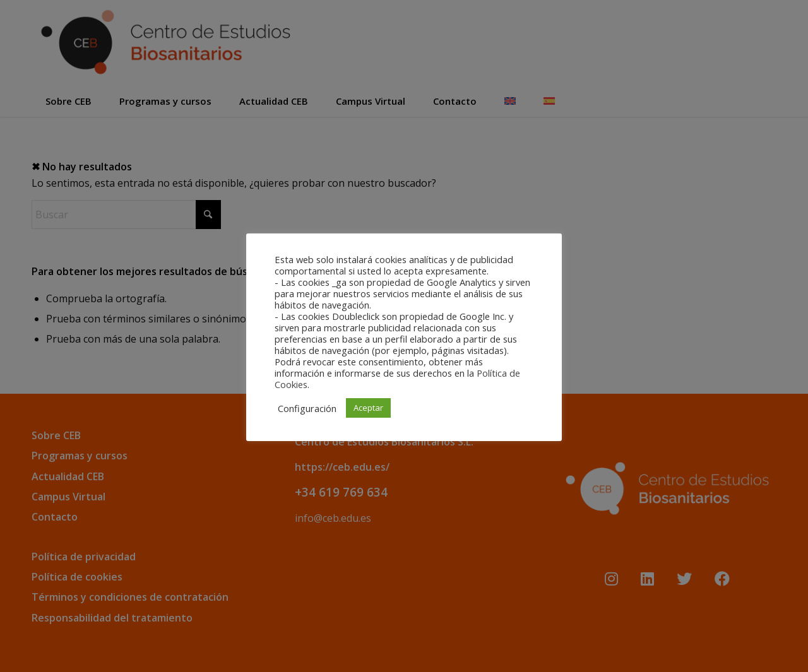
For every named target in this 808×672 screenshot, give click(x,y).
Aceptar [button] (368, 408)
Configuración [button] (307, 408)
